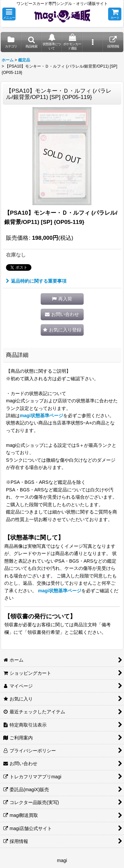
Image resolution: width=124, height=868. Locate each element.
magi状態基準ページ (41, 416)
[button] (9, 14)
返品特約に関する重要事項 (36, 281)
